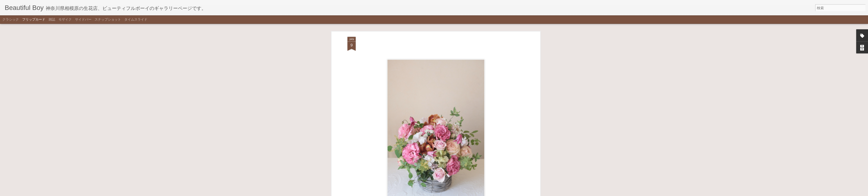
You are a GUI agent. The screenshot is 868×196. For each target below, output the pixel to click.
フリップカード (34, 19)
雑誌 (52, 19)
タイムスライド (136, 19)
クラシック (11, 19)
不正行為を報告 (457, 193)
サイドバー (83, 19)
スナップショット (108, 19)
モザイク (65, 19)
